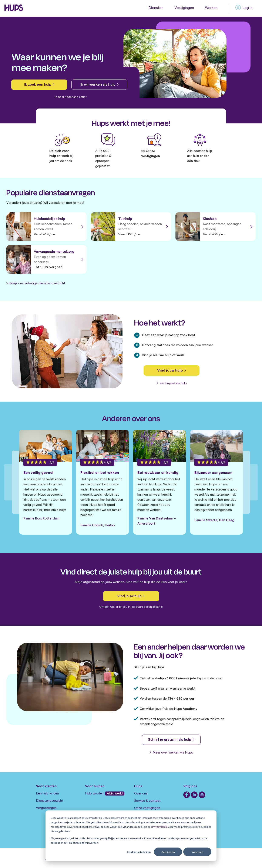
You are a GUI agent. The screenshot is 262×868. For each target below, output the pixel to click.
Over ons (141, 794)
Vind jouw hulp (172, 371)
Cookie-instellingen (139, 852)
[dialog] (131, 836)
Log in (244, 9)
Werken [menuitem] (211, 8)
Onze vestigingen (147, 808)
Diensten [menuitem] (156, 8)
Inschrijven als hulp (172, 384)
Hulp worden (95, 794)
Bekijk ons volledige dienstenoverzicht (37, 284)
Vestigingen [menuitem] (184, 8)
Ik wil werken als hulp (100, 85)
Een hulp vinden (47, 794)
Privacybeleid (160, 827)
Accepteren (168, 852)
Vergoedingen (46, 808)
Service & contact (147, 801)
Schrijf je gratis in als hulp (171, 740)
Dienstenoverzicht (50, 801)
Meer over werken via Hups (171, 753)
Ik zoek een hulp (39, 85)
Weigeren (197, 852)
